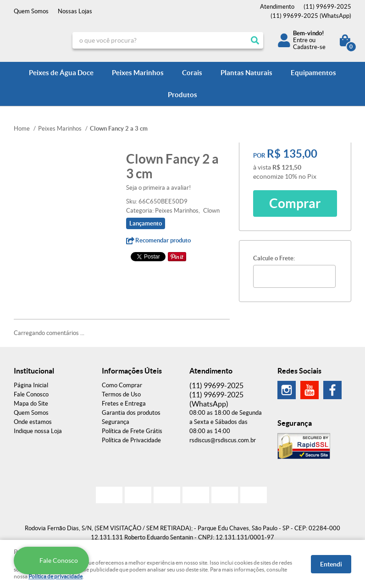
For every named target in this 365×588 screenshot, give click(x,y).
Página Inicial (31, 385)
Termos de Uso (121, 394)
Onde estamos (33, 422)
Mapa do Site (31, 404)
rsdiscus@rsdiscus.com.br (223, 440)
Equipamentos (313, 73)
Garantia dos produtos (131, 413)
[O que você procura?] (255, 40)
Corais (192, 73)
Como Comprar (122, 385)
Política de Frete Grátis (132, 431)
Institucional (34, 371)
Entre (300, 40)
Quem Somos (31, 11)
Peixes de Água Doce (61, 73)
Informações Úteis (132, 371)
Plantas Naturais (246, 73)
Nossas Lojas (75, 11)
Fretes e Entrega (124, 404)
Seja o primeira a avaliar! (158, 188)
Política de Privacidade (131, 440)
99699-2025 (327, 7)
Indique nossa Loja (38, 431)
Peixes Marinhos (138, 73)
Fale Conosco (31, 394)
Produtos (182, 95)
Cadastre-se (309, 47)
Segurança (116, 422)
